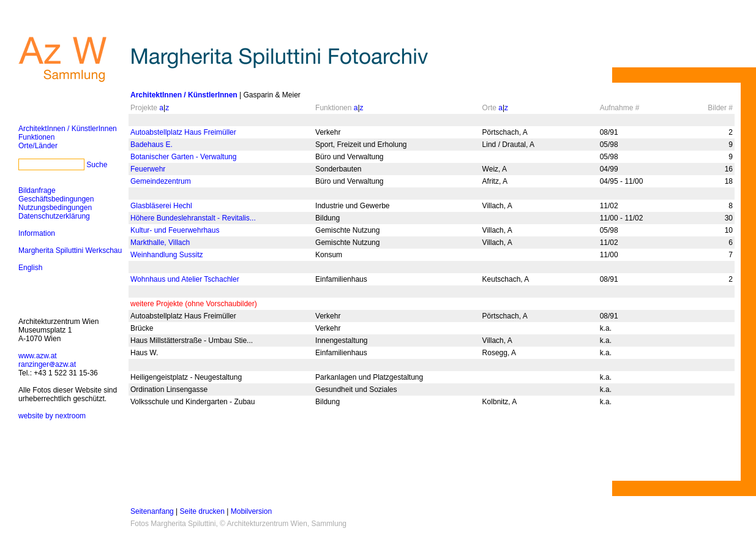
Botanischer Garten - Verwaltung (183, 157)
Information (37, 233)
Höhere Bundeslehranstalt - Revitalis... (193, 218)
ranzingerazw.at (47, 364)
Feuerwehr (148, 169)
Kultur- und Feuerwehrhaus (175, 230)
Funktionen (36, 137)
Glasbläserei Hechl (161, 206)
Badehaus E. (152, 145)
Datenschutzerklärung (54, 216)
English (30, 268)
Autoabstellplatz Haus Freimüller (183, 132)
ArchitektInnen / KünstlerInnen (68, 129)
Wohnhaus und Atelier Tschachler (185, 279)
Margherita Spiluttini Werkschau (70, 250)
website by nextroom (52, 416)
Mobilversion (251, 511)
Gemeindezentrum (161, 181)
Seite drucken (202, 511)
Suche (97, 165)
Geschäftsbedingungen (56, 199)
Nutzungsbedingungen (55, 208)
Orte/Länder (38, 146)
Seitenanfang (152, 511)
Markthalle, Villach (160, 243)
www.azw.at (38, 356)
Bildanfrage (37, 190)
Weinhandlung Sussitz (167, 255)
